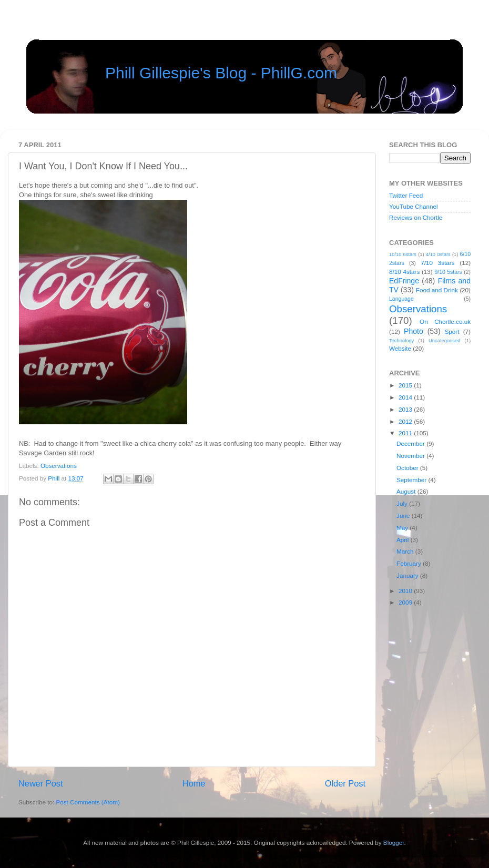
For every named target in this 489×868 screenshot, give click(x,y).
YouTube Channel (414, 206)
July (403, 503)
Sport (452, 331)
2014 (406, 397)
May (403, 528)
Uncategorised (444, 341)
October (408, 468)
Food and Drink (437, 290)
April (404, 540)
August (407, 491)
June (404, 515)
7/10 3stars (437, 263)
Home (194, 783)
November (411, 456)
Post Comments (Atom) (88, 802)
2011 (406, 433)
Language (401, 299)
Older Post (345, 783)
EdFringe (404, 281)
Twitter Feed (406, 195)
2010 (406, 591)
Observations (59, 466)
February (410, 563)
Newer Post (41, 783)
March (406, 551)
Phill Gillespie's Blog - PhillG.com (221, 73)
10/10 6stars (403, 254)
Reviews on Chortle (416, 217)
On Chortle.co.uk (445, 321)
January (408, 575)
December (411, 443)
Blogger (394, 843)
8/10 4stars (404, 272)
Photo (414, 331)
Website (400, 348)
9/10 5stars (448, 272)
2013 (406, 409)
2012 (406, 421)
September (412, 480)
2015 (406, 385)
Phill (54, 478)
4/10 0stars (438, 254)
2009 (406, 602)
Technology (401, 341)
